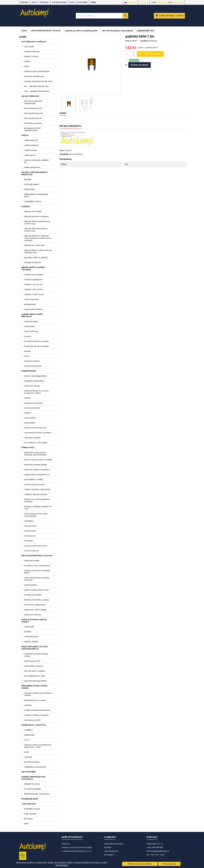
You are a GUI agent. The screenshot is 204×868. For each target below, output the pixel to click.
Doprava (66, 844)
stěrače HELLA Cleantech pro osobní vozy (37, 223)
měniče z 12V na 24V (34, 289)
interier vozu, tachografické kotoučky (37, 500)
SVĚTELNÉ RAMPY (32, 184)
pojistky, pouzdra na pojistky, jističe (37, 572)
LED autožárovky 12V (33, 108)
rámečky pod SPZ (32, 720)
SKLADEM (64, 154)
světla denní (30, 155)
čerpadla (29, 541)
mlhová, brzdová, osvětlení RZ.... (37, 161)
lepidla (27, 351)
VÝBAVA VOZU (28, 448)
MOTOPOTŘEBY (29, 772)
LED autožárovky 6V (33, 118)
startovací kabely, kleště (35, 465)
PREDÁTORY (29, 189)
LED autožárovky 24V (34, 113)
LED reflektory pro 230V (35, 676)
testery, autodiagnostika (35, 376)
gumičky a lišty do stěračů (36, 257)
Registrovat (178, 2)
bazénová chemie (33, 366)
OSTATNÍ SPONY (31, 637)
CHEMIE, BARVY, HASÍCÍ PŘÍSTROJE (32, 315)
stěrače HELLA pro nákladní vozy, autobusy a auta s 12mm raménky (38, 238)
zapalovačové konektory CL (37, 475)
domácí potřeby (32, 762)
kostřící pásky (31, 585)
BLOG (72, 2)
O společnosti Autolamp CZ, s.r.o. (77, 851)
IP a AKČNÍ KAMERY (33, 789)
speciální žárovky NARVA (36, 681)
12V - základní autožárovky (36, 86)
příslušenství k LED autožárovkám (32, 129)
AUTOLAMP (29, 47)
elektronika (29, 735)
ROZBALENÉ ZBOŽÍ (30, 799)
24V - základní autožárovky (37, 91)
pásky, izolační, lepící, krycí (37, 590)
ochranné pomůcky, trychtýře (38, 433)
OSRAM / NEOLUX (32, 52)
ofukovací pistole (32, 408)
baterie (28, 413)
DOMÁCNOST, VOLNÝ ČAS (34, 725)
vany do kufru (30, 526)
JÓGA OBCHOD (29, 804)
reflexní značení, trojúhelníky (37, 489)
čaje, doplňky (30, 814)
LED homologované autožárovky (33, 102)
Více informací (62, 865)
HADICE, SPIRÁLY (31, 642)
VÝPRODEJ (44, 2)
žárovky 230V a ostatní (35, 671)
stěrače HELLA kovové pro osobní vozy (36, 230)
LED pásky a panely (33, 123)
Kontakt (108, 847)
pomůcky (29, 819)
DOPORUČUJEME (59, 2)
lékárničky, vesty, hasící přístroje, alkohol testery (35, 454)
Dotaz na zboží (140, 65)
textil (26, 824)
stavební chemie (32, 361)
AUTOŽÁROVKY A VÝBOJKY (34, 42)
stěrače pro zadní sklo (34, 245)
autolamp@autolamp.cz (158, 851)
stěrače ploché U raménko (37, 216)
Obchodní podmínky (114, 844)
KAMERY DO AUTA (32, 784)
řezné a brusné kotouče (35, 428)
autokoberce (30, 531)
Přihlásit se (162, 2)
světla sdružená (31, 145)
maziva (28, 336)
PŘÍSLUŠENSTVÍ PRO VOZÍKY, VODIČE (35, 687)
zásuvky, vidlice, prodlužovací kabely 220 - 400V (38, 746)
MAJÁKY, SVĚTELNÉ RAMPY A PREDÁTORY (35, 173)
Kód (127, 41)
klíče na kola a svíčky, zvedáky (38, 460)
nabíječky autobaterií (34, 381)
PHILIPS (27, 61)
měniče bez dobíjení (34, 275)
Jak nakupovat (111, 851)
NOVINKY (25, 2)
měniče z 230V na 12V (34, 294)
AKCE (34, 2)
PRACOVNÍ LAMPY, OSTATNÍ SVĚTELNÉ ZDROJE (34, 648)
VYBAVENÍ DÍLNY (29, 371)
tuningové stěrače (33, 262)
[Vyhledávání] (102, 16)
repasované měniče (34, 309)
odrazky (28, 705)
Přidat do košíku (150, 54)
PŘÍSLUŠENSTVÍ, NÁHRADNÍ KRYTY (36, 195)
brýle (27, 752)
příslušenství (30, 304)
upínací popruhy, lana (34, 484)
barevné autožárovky (34, 76)
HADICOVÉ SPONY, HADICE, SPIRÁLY (34, 621)
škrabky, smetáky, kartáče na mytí (38, 508)
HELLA (27, 66)
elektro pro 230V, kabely (35, 610)
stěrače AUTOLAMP (33, 211)
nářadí (27, 398)
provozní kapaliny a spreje (36, 341)
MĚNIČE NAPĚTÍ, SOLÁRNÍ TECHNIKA (33, 269)
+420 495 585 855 (155, 847)
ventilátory (29, 521)
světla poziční (31, 150)
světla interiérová (32, 167)
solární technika (32, 299)
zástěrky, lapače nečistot (36, 494)
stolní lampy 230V (32, 661)
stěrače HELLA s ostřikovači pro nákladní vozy (38, 251)
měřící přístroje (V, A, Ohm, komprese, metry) (37, 392)
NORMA (28, 632)
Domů (23, 37)
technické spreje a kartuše (36, 346)
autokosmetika (31, 321)
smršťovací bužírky (33, 595)
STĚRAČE (26, 207)
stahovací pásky (32, 561)
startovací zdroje (32, 386)
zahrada (28, 757)
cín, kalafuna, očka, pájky (36, 443)
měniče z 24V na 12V (34, 284)
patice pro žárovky (33, 615)
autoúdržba (30, 326)
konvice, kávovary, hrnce (36, 546)
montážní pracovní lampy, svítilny (36, 655)
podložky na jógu (32, 809)
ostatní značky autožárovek (37, 71)
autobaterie (30, 423)
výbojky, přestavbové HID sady (38, 81)
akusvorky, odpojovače (35, 605)
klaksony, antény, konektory (37, 470)
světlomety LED (31, 140)
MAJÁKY (28, 180)
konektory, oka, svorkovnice (37, 566)
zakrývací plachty (32, 438)
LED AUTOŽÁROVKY (30, 96)
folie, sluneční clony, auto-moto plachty (36, 515)
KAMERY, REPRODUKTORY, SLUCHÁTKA (34, 778)
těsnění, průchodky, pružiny (37, 600)
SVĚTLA (25, 135)
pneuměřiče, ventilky (34, 479)
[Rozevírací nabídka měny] (144, 2)
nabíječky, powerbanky (35, 767)
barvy (27, 356)
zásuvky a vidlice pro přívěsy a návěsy (38, 694)
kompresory (30, 536)
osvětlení (28, 730)
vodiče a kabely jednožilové (37, 710)
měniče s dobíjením (33, 280)
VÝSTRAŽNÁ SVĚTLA (33, 202)
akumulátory (30, 418)
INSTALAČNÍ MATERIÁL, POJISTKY (37, 556)
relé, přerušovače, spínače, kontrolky (37, 579)
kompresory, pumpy (34, 403)
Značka (144, 41)
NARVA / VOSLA (31, 57)
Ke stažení (82, 2)
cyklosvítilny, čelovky (34, 666)
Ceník (93, 2)
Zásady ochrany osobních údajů (77, 847)
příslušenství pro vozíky (35, 700)
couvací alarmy (31, 551)
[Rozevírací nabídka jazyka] (131, 2)
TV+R (27, 740)
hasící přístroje (31, 331)
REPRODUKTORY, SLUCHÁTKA (37, 794)
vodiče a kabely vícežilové (36, 715)
